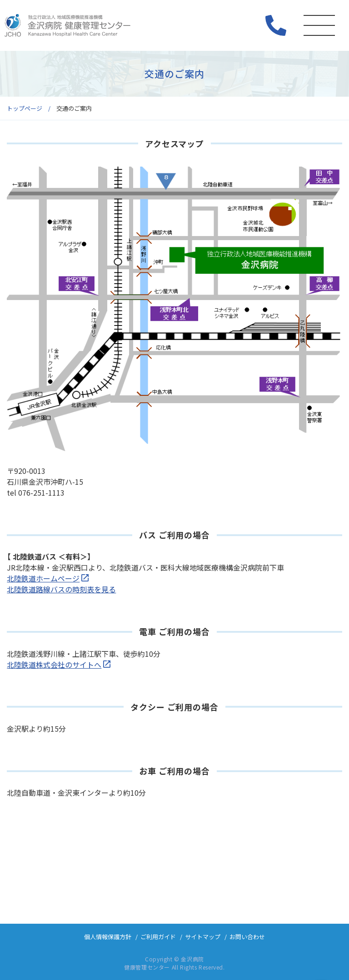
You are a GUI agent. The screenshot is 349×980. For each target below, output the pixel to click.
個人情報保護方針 (108, 937)
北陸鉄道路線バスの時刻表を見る (61, 589)
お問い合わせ (247, 937)
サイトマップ (203, 937)
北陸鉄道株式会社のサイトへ (54, 665)
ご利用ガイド (158, 937)
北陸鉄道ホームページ (43, 578)
